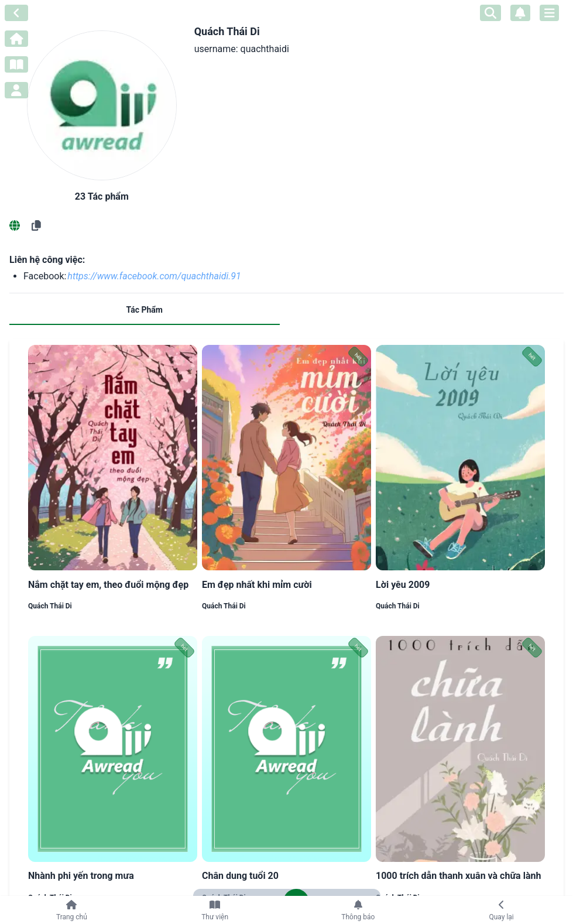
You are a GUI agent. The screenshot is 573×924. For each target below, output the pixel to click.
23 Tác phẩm (102, 196)
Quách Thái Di (50, 606)
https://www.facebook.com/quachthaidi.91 (154, 276)
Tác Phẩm (145, 310)
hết (358, 357)
